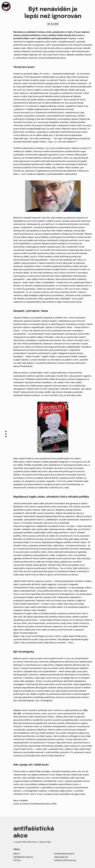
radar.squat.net (61, 857)
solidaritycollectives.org (65, 860)
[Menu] (6, 434)
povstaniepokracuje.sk (64, 854)
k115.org (17, 860)
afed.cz (17, 854)
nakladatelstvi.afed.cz (23, 857)
